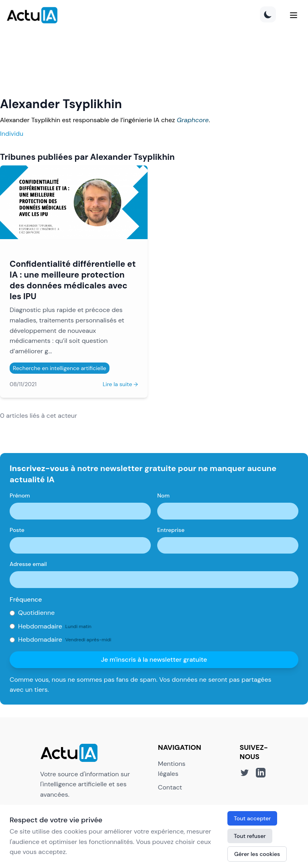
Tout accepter (252, 818)
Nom (163, 495)
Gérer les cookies (257, 854)
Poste (17, 530)
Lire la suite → (120, 384)
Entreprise (171, 530)
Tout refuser (250, 836)
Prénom (20, 495)
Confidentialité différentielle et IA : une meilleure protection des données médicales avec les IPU (73, 280)
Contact (170, 787)
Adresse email (28, 564)
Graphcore (193, 120)
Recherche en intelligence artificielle (60, 368)
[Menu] (294, 15)
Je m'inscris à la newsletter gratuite (154, 660)
